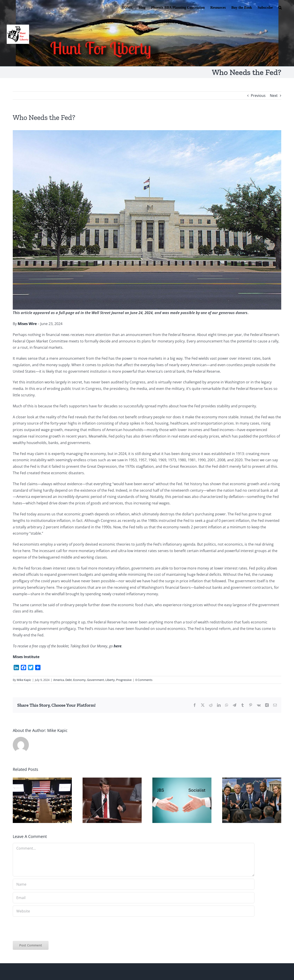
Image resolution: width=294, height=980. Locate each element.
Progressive (124, 680)
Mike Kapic (24, 680)
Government (96, 680)
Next (274, 96)
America (59, 680)
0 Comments (144, 680)
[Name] (134, 884)
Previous (258, 96)
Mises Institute (26, 657)
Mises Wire (27, 324)
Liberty (110, 680)
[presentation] (43, 927)
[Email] (134, 898)
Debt (69, 680)
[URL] (134, 911)
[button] (280, 7)
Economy (79, 680)
